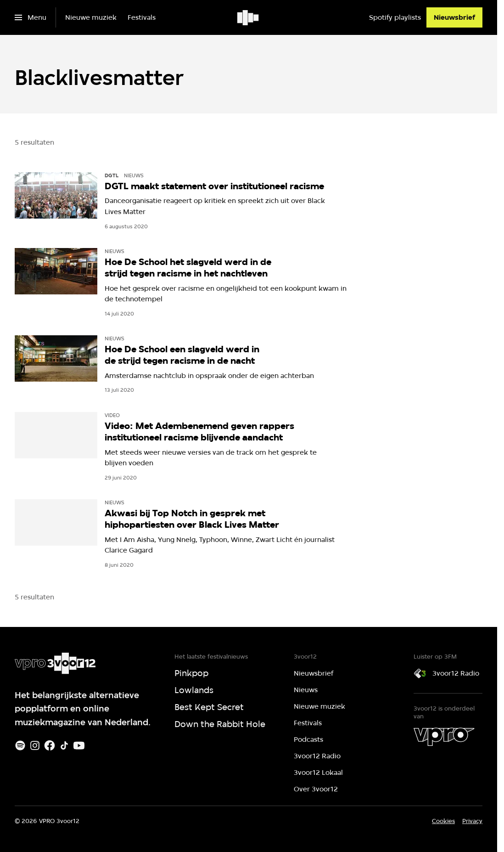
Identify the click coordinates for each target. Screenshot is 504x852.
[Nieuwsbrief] (454, 17)
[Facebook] (50, 745)
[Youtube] (79, 745)
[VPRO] (444, 737)
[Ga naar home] (249, 17)
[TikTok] (64, 745)
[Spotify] (20, 745)
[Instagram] (35, 745)
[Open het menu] (31, 17)
